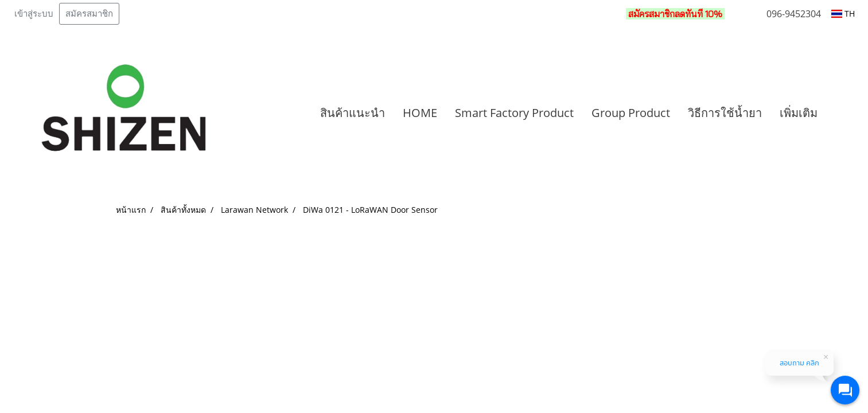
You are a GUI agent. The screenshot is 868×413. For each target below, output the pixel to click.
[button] (843, 113)
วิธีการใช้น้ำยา (725, 113)
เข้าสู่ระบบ (34, 14)
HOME (420, 113)
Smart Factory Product (514, 113)
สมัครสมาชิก (89, 14)
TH (843, 13)
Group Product (631, 113)
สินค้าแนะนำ (353, 113)
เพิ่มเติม (799, 113)
